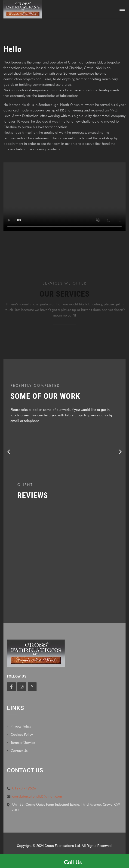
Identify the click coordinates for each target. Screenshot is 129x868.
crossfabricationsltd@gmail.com (37, 796)
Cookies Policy (22, 735)
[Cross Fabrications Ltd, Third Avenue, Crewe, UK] (64, 559)
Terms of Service (23, 743)
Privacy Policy (21, 726)
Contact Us (19, 751)
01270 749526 (24, 788)
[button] (9, 451)
